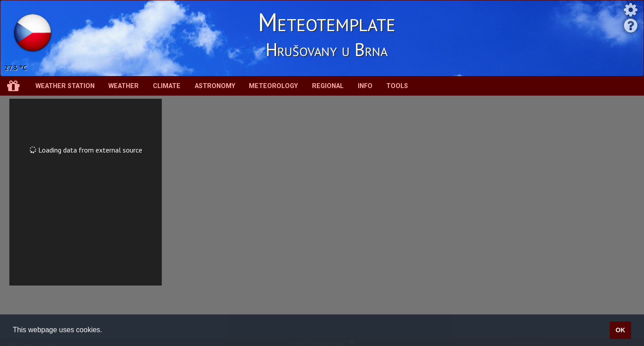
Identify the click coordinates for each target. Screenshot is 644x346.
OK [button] (620, 330)
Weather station (65, 86)
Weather (124, 86)
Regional (328, 86)
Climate (167, 86)
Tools (397, 86)
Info (365, 86)
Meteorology (273, 86)
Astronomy (215, 86)
